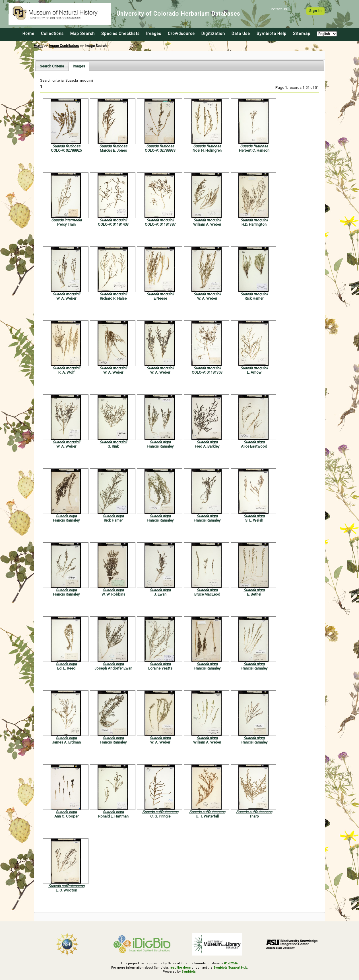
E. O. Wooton (66, 890)
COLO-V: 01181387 (160, 224)
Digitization (213, 34)
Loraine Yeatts (160, 668)
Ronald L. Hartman (113, 816)
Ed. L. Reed (66, 668)
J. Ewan (160, 594)
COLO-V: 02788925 (66, 150)
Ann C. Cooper (66, 816)
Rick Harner (254, 298)
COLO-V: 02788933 (160, 150)
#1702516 (231, 963)
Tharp (254, 816)
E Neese (160, 298)
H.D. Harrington (254, 224)
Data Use (241, 34)
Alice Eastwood (254, 446)
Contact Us (278, 9)
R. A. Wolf (66, 372)
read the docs (180, 968)
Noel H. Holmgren (207, 150)
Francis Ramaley (160, 446)
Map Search (82, 34)
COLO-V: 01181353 (207, 372)
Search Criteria (52, 66)
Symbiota (188, 972)
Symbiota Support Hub (230, 968)
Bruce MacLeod (207, 594)
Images (154, 34)
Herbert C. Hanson (254, 150)
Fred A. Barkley (207, 446)
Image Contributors (64, 46)
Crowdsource (181, 34)
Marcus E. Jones (113, 150)
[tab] (52, 66)
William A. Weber (207, 224)
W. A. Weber (66, 298)
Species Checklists (120, 34)
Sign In (315, 11)
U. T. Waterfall (207, 816)
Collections (52, 34)
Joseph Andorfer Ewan (113, 668)
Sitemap (302, 34)
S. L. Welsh (254, 520)
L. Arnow (254, 372)
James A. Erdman (66, 742)
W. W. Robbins (113, 594)
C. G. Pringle (160, 816)
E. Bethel (254, 594)
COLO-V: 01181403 (113, 224)
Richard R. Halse (113, 298)
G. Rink (113, 446)
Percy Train (66, 224)
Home (28, 34)
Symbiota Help (272, 34)
